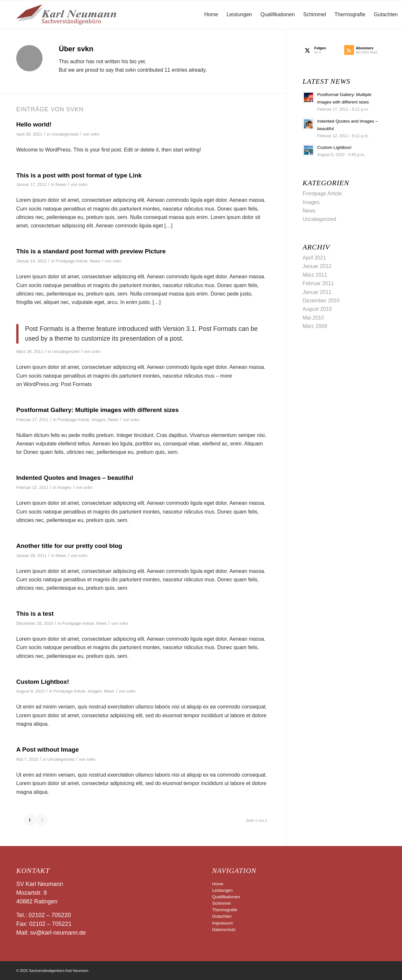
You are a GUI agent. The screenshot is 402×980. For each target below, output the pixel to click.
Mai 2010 (313, 318)
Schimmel (221, 903)
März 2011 (315, 275)
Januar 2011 (317, 292)
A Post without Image (47, 750)
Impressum (222, 923)
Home (218, 884)
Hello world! (34, 124)
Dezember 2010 (321, 301)
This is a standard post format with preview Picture (91, 251)
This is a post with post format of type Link (79, 175)
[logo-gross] (66, 15)
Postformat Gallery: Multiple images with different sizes (97, 410)
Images (98, 420)
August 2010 (317, 309)
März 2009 (315, 326)
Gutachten (222, 916)
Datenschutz (224, 930)
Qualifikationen (226, 897)
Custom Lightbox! (43, 682)
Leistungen (222, 890)
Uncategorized (65, 134)
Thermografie (225, 910)
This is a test (35, 614)
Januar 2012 (317, 266)
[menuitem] (211, 15)
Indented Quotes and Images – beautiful (75, 478)
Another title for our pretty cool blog (69, 546)
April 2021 (314, 258)
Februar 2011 (318, 283)
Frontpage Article (71, 261)
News (61, 184)
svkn (95, 134)
